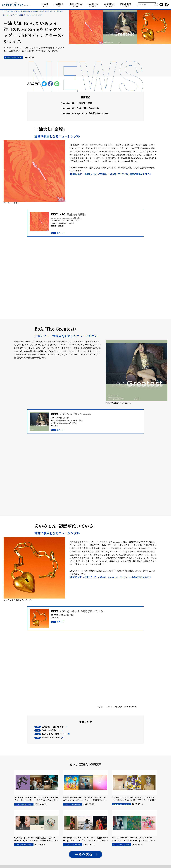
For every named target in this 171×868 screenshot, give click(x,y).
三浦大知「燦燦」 (85, 103)
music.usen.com (51, 738)
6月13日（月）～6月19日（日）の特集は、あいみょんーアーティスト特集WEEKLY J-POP (110, 577)
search (155, 5)
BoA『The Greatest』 (89, 108)
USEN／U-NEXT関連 (23, 12)
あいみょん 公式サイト (54, 734)
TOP (4, 12)
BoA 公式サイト (51, 730)
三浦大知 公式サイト (53, 727)
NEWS (11, 12)
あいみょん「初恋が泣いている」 (94, 113)
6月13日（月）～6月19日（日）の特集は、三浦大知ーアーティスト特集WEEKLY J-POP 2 (110, 174)
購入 (58, 233)
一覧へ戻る (84, 855)
